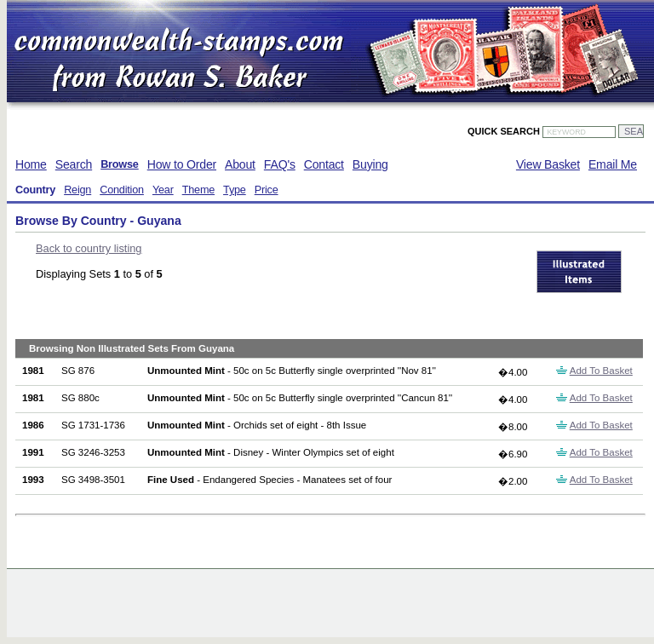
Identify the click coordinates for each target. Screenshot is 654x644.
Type (235, 190)
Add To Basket (601, 371)
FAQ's (280, 164)
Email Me (613, 164)
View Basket (548, 164)
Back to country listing (89, 248)
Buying (370, 164)
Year (163, 190)
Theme (198, 190)
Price (267, 190)
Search (74, 164)
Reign (77, 190)
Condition (122, 190)
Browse (120, 164)
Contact (324, 164)
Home (31, 164)
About (240, 164)
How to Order (182, 164)
